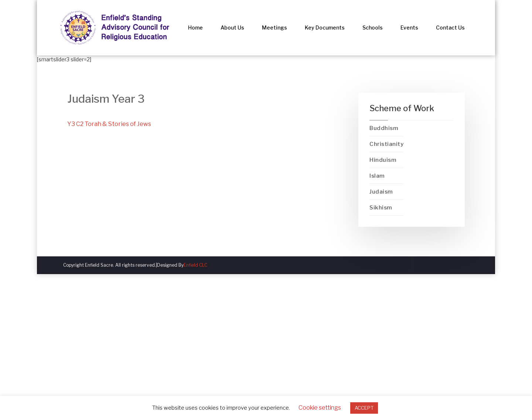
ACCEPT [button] (364, 408)
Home (195, 28)
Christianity (386, 144)
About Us (232, 28)
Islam (377, 176)
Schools (373, 28)
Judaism (381, 192)
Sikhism (381, 208)
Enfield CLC (195, 265)
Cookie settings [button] (320, 408)
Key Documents (325, 28)
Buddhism (384, 128)
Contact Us (450, 28)
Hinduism (383, 160)
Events (409, 28)
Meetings (274, 28)
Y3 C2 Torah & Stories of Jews (109, 124)
